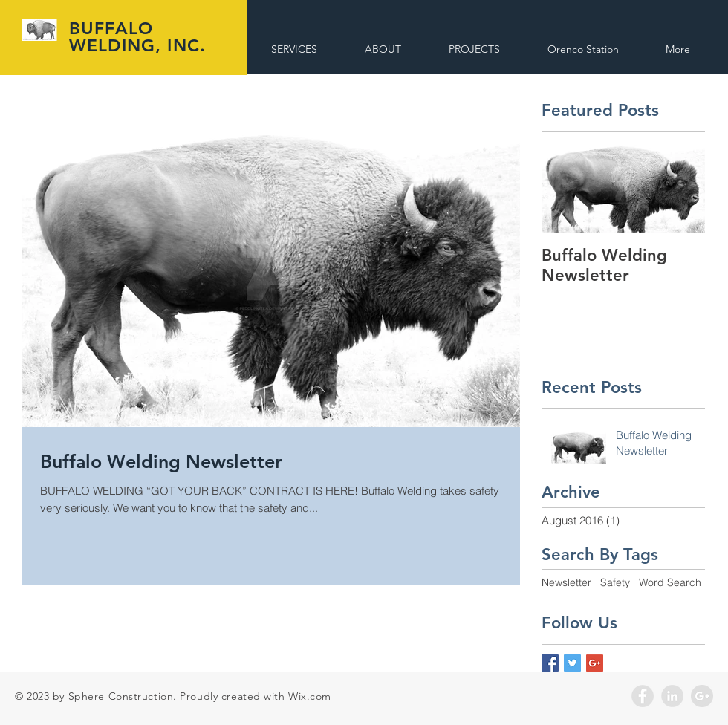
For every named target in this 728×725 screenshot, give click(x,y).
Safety (615, 582)
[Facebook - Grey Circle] (643, 696)
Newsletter (566, 582)
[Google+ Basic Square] (595, 663)
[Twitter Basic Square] (572, 663)
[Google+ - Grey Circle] (702, 696)
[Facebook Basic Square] (550, 663)
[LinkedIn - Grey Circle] (672, 696)
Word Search (670, 582)
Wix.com (310, 696)
